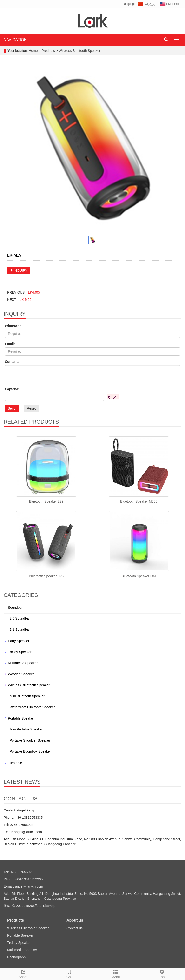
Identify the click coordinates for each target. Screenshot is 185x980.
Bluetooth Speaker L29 (46, 501)
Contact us (75, 928)
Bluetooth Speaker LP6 (46, 576)
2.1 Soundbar (20, 629)
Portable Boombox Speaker (30, 751)
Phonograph (16, 957)
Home (33, 51)
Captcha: (12, 389)
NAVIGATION (15, 40)
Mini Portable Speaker (26, 729)
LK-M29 (25, 300)
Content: (12, 362)
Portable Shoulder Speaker (30, 740)
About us (75, 920)
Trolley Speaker (20, 652)
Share (23, 973)
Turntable (15, 763)
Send (12, 408)
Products (49, 51)
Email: (10, 344)
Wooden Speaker (21, 674)
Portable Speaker (21, 718)
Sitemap (49, 906)
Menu (116, 974)
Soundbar (15, 608)
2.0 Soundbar (20, 618)
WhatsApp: (14, 326)
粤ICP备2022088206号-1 (22, 906)
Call (69, 973)
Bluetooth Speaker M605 (139, 501)
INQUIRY (19, 270)
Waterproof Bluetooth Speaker (32, 707)
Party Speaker (19, 641)
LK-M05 (34, 292)
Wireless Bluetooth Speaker (79, 51)
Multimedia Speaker (23, 663)
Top (162, 973)
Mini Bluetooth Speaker (27, 696)
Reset (31, 408)
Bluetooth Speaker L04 (139, 576)
